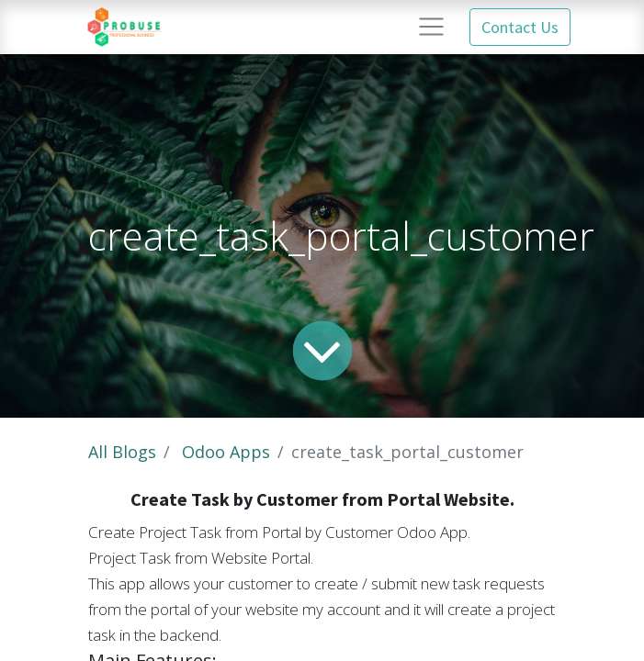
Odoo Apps (226, 452)
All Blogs (122, 452)
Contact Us (520, 27)
